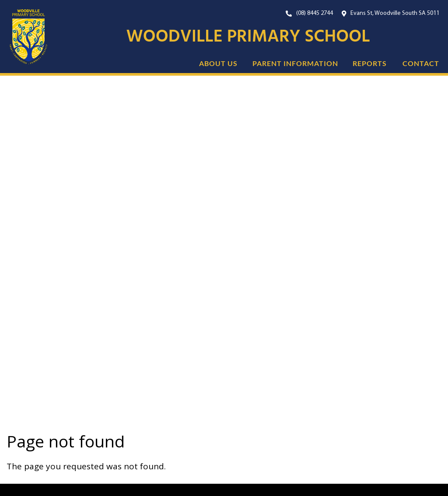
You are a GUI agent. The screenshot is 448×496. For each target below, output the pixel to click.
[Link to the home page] (24, 37)
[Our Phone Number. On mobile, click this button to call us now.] (309, 13)
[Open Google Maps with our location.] (391, 13)
